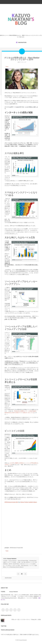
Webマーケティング (22, 62)
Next (25, 574)
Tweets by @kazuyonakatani (8, 630)
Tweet (7, 67)
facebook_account (18, 2)
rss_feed (21, 2)
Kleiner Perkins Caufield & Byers (29, 502)
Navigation (22, 42)
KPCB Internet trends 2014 (11, 502)
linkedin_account (24, 2)
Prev (18, 574)
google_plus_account (27, 2)
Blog (22, 574)
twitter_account (15, 2)
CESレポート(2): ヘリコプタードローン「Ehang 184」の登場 (26, 620)
